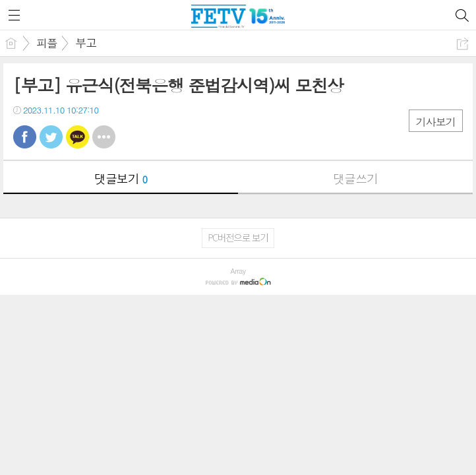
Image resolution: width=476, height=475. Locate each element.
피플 (47, 43)
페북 (25, 137)
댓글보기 (121, 178)
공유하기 (462, 44)
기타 (104, 137)
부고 (86, 43)
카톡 (77, 137)
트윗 (51, 137)
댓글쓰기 (355, 178)
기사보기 (436, 122)
